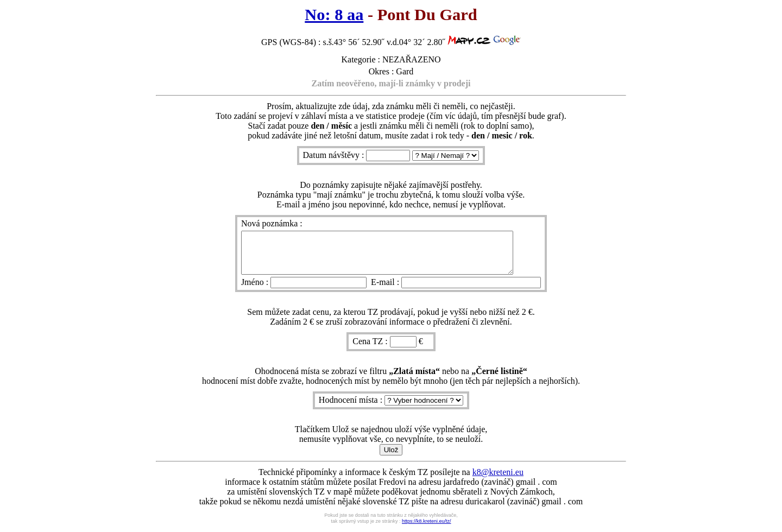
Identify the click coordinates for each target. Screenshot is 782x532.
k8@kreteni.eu (498, 480)
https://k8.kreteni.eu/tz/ (427, 529)
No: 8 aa (334, 15)
